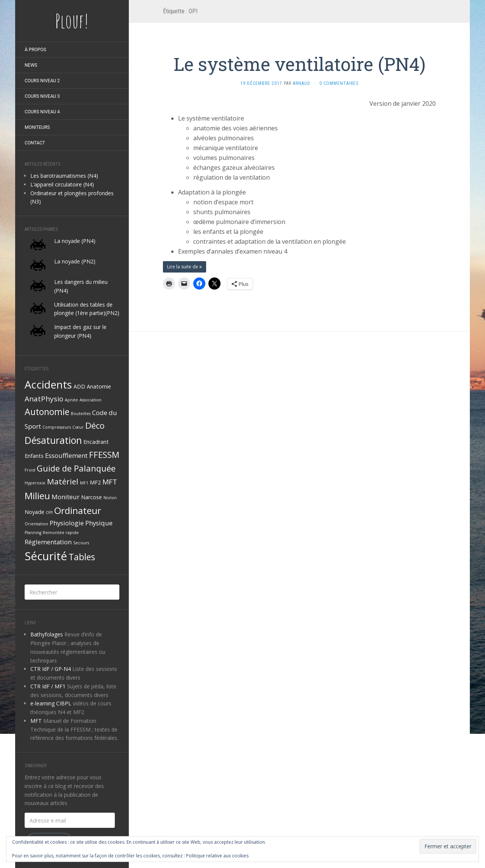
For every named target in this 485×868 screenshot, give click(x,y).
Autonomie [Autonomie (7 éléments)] (47, 412)
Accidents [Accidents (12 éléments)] (48, 385)
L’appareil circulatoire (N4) (62, 184)
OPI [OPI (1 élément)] (49, 512)
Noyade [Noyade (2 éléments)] (34, 512)
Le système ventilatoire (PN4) (300, 64)
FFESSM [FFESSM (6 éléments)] (104, 454)
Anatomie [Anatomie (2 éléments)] (99, 386)
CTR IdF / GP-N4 (51, 669)
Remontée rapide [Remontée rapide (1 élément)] (61, 533)
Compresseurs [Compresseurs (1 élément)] (57, 427)
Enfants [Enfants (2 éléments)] (34, 456)
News (31, 65)
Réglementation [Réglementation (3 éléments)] (48, 542)
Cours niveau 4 (42, 112)
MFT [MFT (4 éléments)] (110, 482)
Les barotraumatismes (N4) (64, 176)
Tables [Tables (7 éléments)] (82, 557)
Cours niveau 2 (42, 81)
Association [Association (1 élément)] (91, 400)
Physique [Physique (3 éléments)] (99, 523)
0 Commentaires (339, 83)
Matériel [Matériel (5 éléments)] (63, 481)
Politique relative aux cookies (217, 856)
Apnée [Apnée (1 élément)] (71, 400)
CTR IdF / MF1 (48, 686)
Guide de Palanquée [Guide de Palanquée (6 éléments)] (76, 468)
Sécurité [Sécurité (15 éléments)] (46, 556)
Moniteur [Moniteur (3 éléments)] (66, 497)
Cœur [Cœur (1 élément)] (78, 427)
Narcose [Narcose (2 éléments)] (92, 497)
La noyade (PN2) (75, 261)
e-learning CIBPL (51, 703)
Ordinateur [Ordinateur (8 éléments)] (78, 510)
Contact (35, 143)
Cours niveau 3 (42, 96)
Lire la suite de (185, 267)
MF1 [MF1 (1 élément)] (84, 483)
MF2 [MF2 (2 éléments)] (95, 482)
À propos (35, 50)
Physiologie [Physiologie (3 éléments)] (67, 523)
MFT (36, 721)
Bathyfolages (47, 634)
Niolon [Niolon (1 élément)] (110, 498)
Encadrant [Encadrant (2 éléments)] (96, 442)
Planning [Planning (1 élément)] (33, 533)
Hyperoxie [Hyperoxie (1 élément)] (35, 483)
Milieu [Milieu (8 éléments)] (37, 496)
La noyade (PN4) (75, 241)
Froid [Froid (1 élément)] (30, 470)
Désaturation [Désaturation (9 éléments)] (53, 440)
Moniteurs (37, 127)
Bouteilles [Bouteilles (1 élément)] (81, 414)
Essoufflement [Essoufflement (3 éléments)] (66, 455)
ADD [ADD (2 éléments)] (79, 386)
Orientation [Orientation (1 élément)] (36, 524)
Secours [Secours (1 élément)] (81, 543)
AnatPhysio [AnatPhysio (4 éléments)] (44, 399)
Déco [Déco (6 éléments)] (95, 425)
